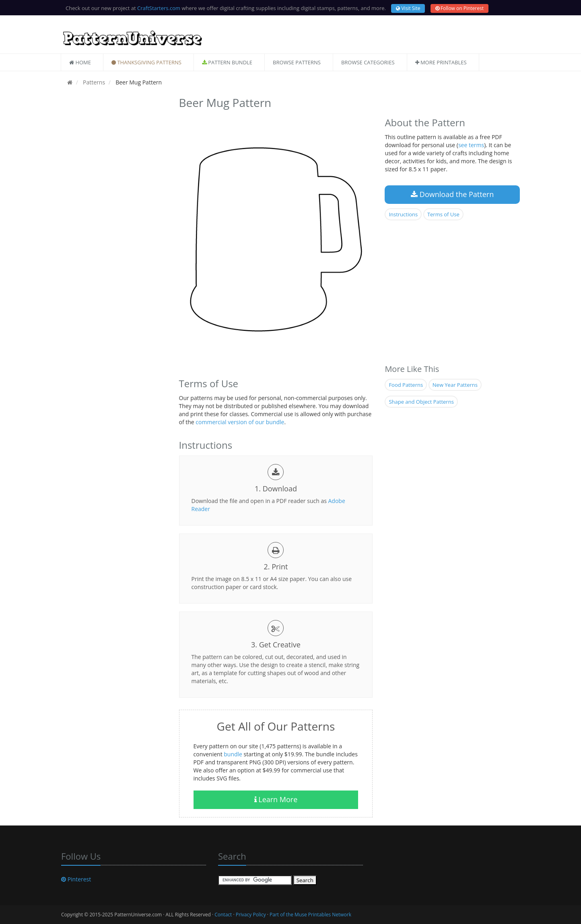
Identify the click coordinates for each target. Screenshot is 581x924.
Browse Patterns (297, 62)
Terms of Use (443, 214)
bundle (233, 754)
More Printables (441, 62)
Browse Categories (368, 62)
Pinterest (76, 879)
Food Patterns (406, 385)
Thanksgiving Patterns (146, 62)
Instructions (403, 214)
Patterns (93, 82)
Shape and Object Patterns (421, 402)
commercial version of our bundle (240, 422)
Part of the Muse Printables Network (310, 915)
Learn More (276, 799)
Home (80, 62)
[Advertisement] (114, 214)
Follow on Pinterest (459, 8)
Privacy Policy (251, 915)
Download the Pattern (452, 194)
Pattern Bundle (227, 62)
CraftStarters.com (159, 8)
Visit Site (408, 8)
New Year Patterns (455, 385)
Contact (223, 915)
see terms (471, 145)
